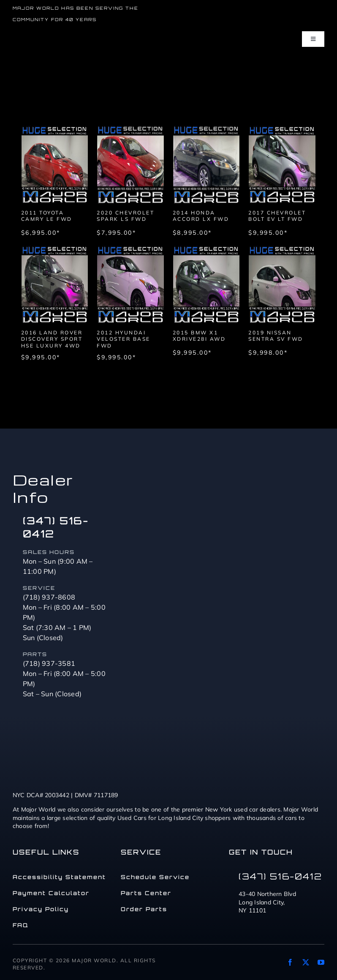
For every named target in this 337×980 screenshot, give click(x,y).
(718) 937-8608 (49, 597)
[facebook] (290, 962)
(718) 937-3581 (49, 663)
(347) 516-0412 (280, 876)
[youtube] (321, 962)
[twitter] (306, 962)
